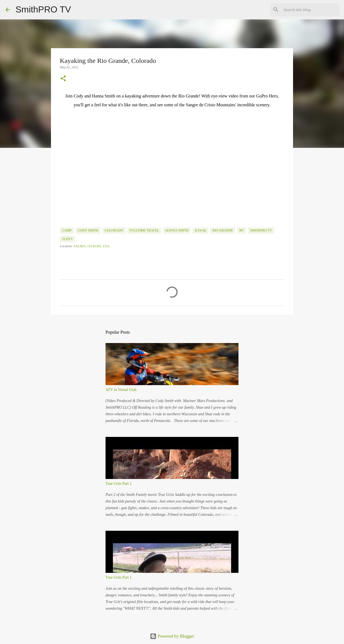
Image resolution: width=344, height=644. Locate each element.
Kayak (200, 230)
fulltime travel (144, 230)
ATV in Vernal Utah (121, 390)
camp (67, 230)
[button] (63, 79)
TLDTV (67, 239)
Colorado (114, 230)
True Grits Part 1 (119, 577)
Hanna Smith (177, 230)
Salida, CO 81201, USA (92, 246)
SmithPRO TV (43, 9)
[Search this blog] (310, 10)
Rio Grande (223, 230)
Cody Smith (88, 230)
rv (242, 230)
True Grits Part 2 (119, 484)
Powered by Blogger (172, 636)
